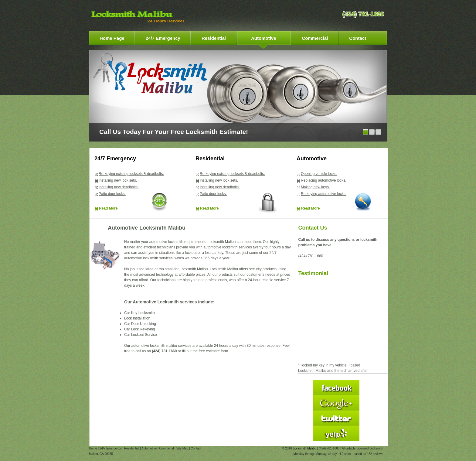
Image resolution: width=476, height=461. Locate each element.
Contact (196, 448)
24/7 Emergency (111, 448)
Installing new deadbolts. (119, 187)
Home (93, 448)
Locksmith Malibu (305, 448)
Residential (132, 448)
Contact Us (313, 228)
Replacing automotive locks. (323, 180)
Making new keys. (315, 187)
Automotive (149, 448)
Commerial (166, 448)
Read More (108, 208)
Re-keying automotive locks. (324, 194)
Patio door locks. (112, 194)
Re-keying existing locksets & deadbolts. (131, 174)
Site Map (182, 448)
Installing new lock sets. (118, 180)
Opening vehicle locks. (319, 174)
